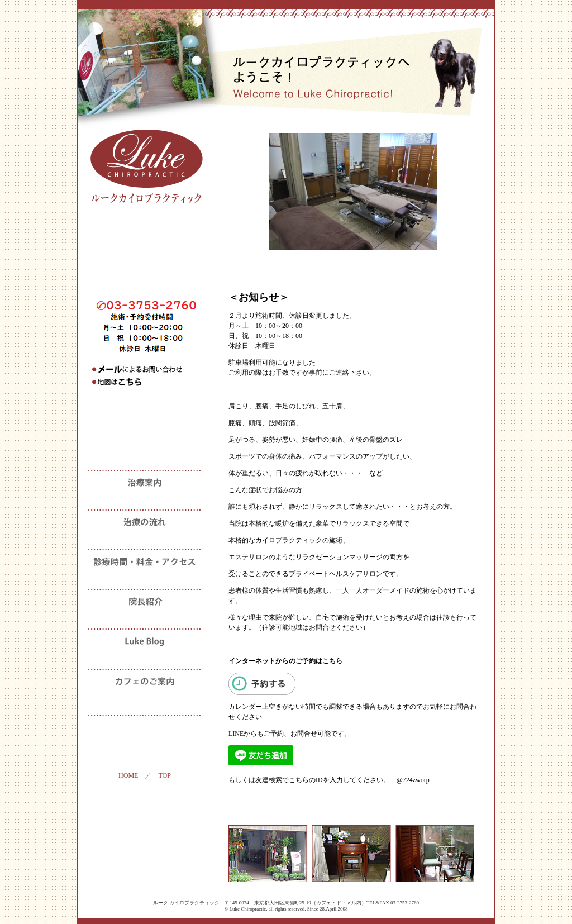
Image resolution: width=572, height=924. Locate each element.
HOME (128, 775)
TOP (164, 775)
